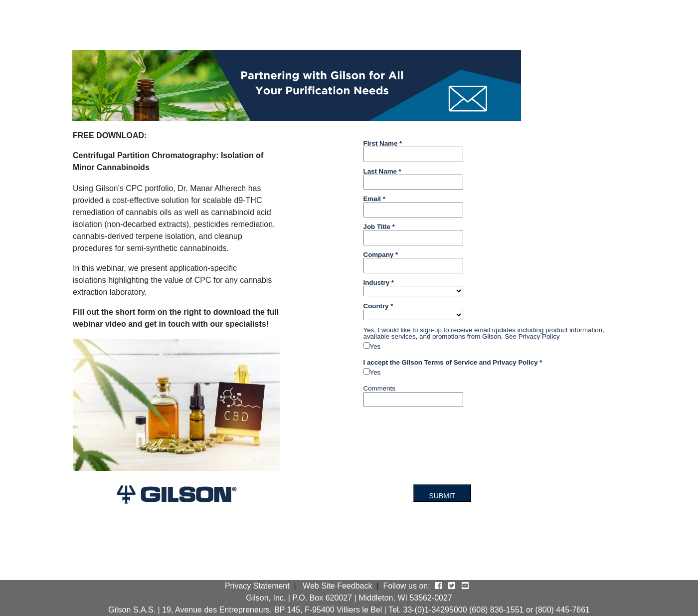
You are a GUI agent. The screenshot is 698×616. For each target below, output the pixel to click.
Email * (374, 199)
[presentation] (436, 434)
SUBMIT (442, 496)
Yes (375, 346)
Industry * (379, 282)
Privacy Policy (539, 336)
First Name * (383, 143)
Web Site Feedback (337, 586)
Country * (378, 306)
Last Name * (382, 171)
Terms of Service (451, 362)
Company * (381, 254)
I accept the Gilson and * (453, 362)
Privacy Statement (257, 586)
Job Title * (379, 226)
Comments (379, 388)
